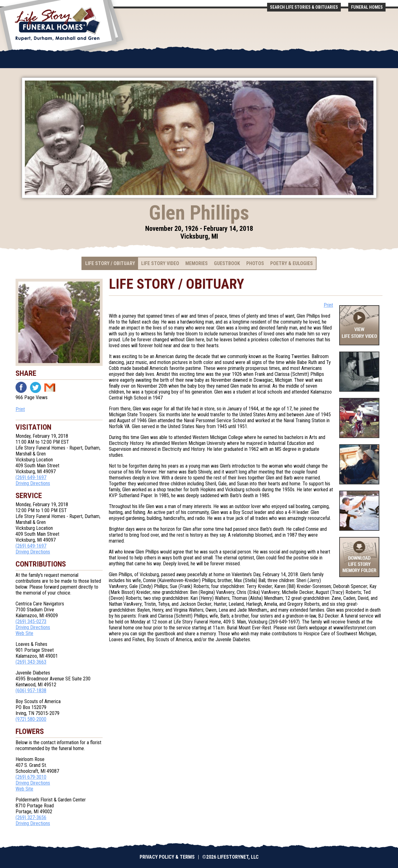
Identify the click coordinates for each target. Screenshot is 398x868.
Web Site (24, 633)
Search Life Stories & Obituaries (304, 7)
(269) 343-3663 (31, 662)
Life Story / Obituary (110, 263)
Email (50, 387)
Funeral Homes (367, 7)
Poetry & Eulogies (292, 263)
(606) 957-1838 (31, 691)
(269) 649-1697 (31, 477)
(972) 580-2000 (31, 719)
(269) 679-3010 (31, 777)
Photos (255, 263)
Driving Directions (33, 483)
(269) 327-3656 (31, 817)
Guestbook (227, 263)
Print (20, 409)
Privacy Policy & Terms (167, 857)
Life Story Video (160, 263)
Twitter (35, 387)
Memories (197, 263)
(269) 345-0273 (31, 621)
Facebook (21, 387)
